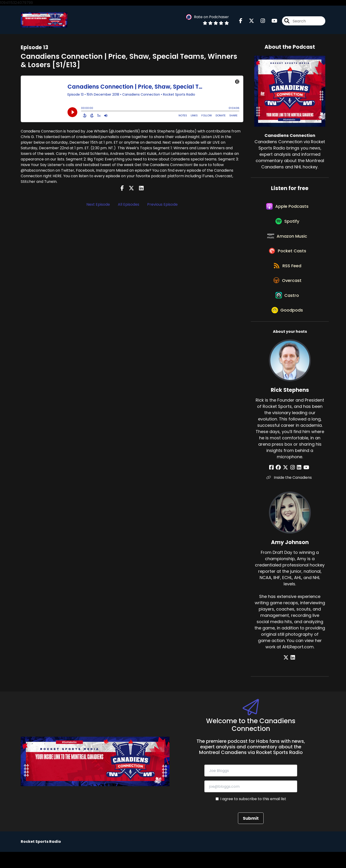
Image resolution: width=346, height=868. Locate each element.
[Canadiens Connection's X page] (249, 22)
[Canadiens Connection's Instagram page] (260, 22)
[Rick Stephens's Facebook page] (275, 484)
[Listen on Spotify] (288, 226)
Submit (251, 834)
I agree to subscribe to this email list (253, 815)
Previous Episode (162, 205)
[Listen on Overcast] (287, 292)
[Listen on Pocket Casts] (287, 259)
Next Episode (98, 205)
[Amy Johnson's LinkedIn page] (293, 674)
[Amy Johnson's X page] (287, 674)
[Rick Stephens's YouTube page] (304, 484)
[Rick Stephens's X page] (287, 484)
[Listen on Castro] (288, 309)
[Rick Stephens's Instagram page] (293, 484)
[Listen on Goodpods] (288, 326)
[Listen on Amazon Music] (288, 242)
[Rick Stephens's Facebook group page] (281, 484)
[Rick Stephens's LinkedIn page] (298, 484)
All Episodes (129, 205)
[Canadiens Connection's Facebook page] (241, 22)
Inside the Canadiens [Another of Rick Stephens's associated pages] (290, 494)
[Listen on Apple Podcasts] (288, 209)
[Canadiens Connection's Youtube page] (272, 22)
